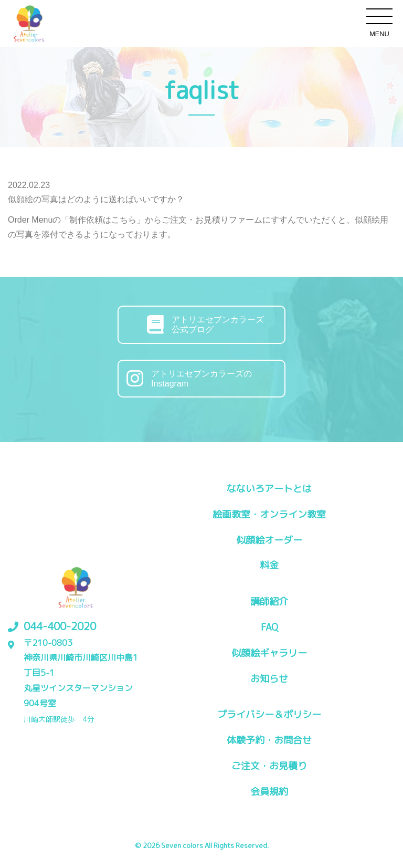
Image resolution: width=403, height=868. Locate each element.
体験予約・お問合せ (269, 740)
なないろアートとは (269, 489)
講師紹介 (269, 602)
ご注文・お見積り (269, 766)
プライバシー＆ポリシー (269, 714)
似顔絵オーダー (269, 540)
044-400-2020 (60, 626)
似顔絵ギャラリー (269, 653)
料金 (269, 565)
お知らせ (269, 679)
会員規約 (269, 792)
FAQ (269, 627)
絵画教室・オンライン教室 (269, 514)
